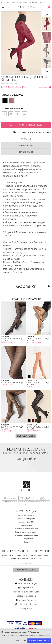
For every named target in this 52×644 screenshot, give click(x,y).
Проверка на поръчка (26, 519)
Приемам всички (39, 641)
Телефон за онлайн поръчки (26, 592)
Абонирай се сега (26, 570)
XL (24, 114)
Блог (26, 542)
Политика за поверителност (26, 529)
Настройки (21, 640)
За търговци (26, 608)
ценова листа (45, 87)
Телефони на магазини (26, 596)
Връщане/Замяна (22, 535)
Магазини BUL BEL (26, 522)
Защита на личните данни (26, 532)
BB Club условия (26, 539)
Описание (26, 139)
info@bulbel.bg (27, 588)
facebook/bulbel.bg (27, 600)
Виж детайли (26, 459)
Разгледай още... (26, 436)
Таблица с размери (26, 515)
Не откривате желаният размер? (32, 132)
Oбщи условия (26, 525)
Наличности (26, 152)
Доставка (34, 535)
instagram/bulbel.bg (27, 604)
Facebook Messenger (27, 583)
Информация (26, 146)
